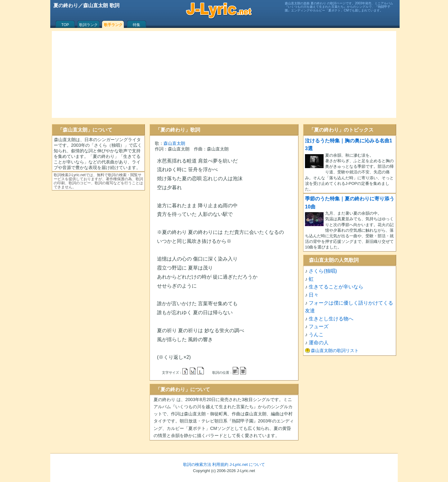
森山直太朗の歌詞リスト (335, 350)
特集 (137, 25)
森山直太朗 (174, 143)
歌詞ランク (88, 25)
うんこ (316, 335)
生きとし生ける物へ (331, 319)
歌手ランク (113, 25)
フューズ (319, 326)
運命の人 (319, 343)
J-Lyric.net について (247, 464)
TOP (65, 25)
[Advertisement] (224, 74)
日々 (314, 295)
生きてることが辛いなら (336, 287)
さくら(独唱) (323, 271)
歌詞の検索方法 (197, 464)
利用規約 (220, 464)
